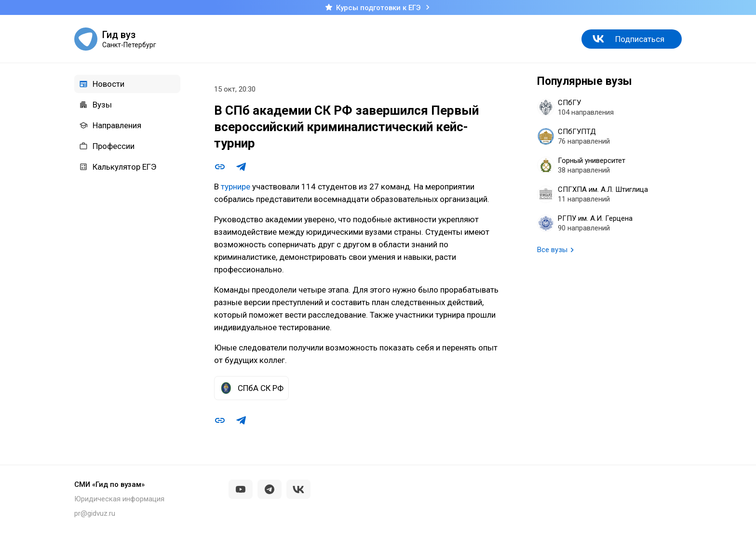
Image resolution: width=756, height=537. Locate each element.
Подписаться (640, 39)
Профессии (107, 146)
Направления (110, 125)
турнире (236, 187)
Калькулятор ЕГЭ (118, 167)
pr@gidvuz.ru (95, 513)
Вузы (95, 105)
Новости (102, 84)
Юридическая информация (119, 499)
